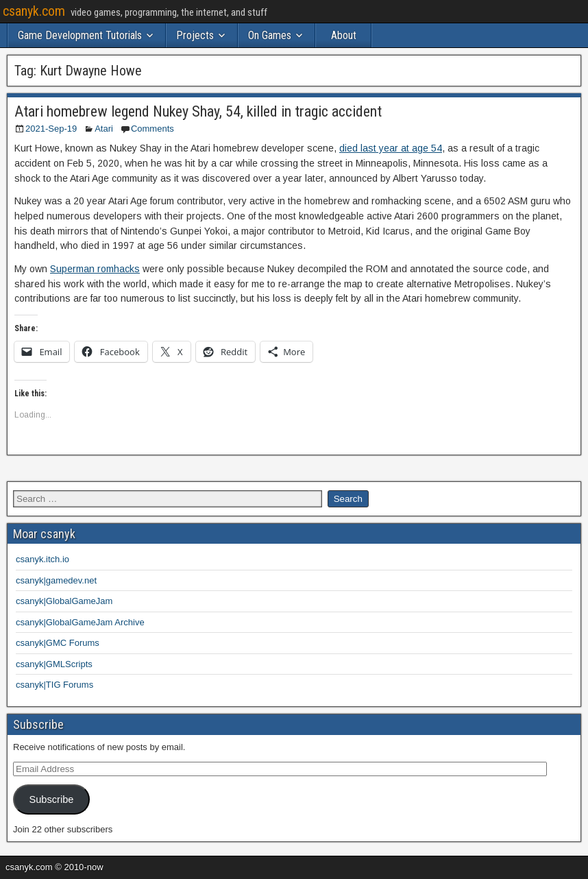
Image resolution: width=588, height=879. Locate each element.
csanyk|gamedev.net (56, 580)
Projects (195, 35)
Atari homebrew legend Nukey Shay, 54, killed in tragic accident (198, 111)
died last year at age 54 (391, 148)
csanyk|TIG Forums (54, 685)
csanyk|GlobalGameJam (64, 601)
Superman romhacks (95, 269)
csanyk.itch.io (42, 559)
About (344, 35)
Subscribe (51, 799)
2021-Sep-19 (51, 129)
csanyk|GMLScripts (54, 664)
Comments (152, 129)
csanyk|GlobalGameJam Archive (80, 622)
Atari (104, 129)
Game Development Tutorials (80, 35)
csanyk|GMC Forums (58, 643)
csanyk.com (34, 11)
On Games (270, 35)
